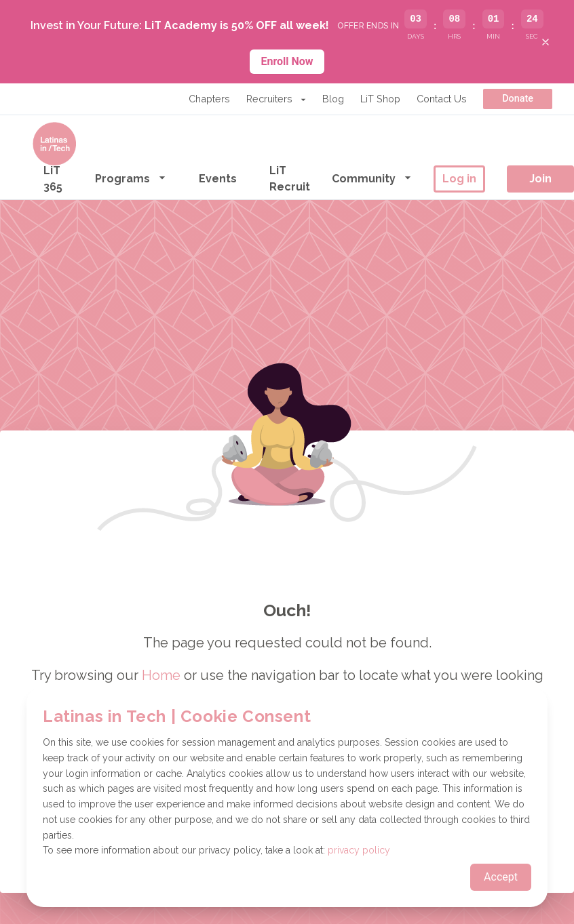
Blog (333, 99)
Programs (131, 178)
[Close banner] (546, 42)
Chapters (209, 99)
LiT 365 (53, 179)
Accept (501, 877)
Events (218, 179)
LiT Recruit (290, 179)
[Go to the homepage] (54, 144)
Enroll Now (287, 61)
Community (372, 178)
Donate (518, 99)
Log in (459, 179)
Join (540, 179)
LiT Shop (380, 99)
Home (161, 675)
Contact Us (442, 99)
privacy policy (359, 850)
